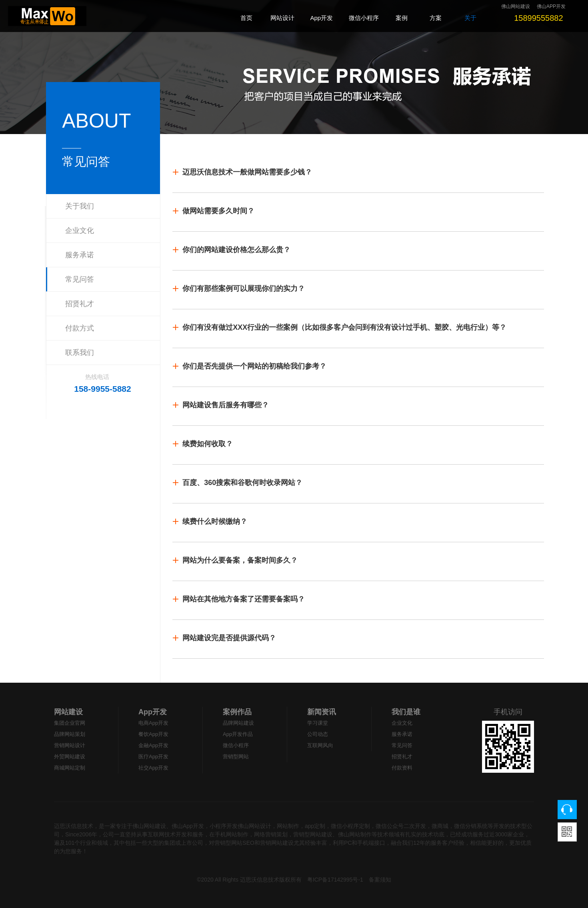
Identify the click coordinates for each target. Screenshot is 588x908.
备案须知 (380, 880)
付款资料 (402, 768)
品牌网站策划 (70, 734)
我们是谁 (406, 712)
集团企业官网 (70, 723)
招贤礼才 (80, 304)
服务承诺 (80, 255)
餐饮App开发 (153, 734)
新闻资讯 (322, 712)
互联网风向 (320, 745)
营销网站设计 (70, 745)
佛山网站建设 (516, 6)
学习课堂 (318, 723)
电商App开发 (153, 723)
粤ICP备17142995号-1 (335, 880)
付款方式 (80, 328)
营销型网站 (236, 757)
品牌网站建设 (238, 723)
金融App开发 (153, 745)
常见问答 (80, 279)
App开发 (153, 712)
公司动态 (318, 734)
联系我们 (80, 353)
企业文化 (80, 231)
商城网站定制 (70, 768)
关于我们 (80, 206)
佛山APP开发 (551, 6)
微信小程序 (236, 745)
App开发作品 (238, 734)
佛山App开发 (188, 826)
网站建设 (68, 712)
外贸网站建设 (70, 757)
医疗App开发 (153, 757)
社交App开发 (153, 768)
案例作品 (237, 712)
